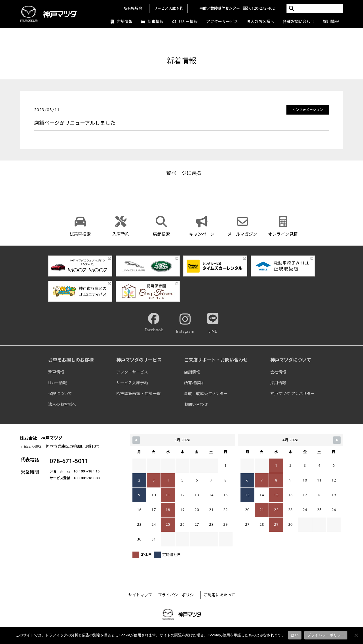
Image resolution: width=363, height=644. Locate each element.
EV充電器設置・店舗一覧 (138, 394)
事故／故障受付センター (206, 394)
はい (295, 635)
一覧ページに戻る (181, 173)
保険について (60, 394)
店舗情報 (122, 22)
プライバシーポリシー (178, 595)
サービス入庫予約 (168, 8)
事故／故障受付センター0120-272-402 (237, 8)
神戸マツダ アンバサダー (293, 394)
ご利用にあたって (219, 595)
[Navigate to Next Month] (337, 440)
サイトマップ (140, 595)
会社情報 (278, 372)
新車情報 (152, 22)
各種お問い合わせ (299, 22)
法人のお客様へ (260, 22)
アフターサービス (222, 22)
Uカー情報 (185, 22)
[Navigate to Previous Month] (136, 440)
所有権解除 (133, 8)
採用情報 (331, 22)
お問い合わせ (196, 404)
